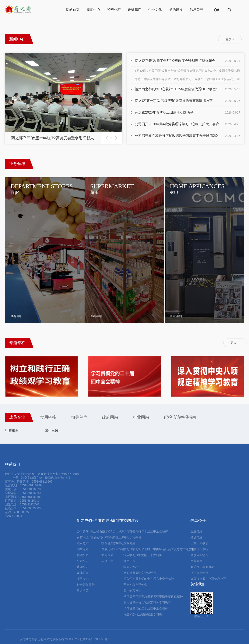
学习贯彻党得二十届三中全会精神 (146, 531)
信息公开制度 (199, 573)
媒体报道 (83, 573)
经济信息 (196, 537)
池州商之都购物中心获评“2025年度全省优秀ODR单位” (176, 89)
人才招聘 (107, 537)
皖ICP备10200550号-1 (95, 639)
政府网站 (110, 417)
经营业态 (114, 10)
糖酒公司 (83, 555)
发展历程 (107, 549)
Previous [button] (108, 138)
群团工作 (129, 561)
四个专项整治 (132, 591)
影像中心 (118, 543)
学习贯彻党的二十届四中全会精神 (146, 608)
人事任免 (107, 561)
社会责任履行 (86, 585)
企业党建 (129, 543)
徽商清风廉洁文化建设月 (140, 573)
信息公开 (196, 10)
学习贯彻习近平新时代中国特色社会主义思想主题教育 (159, 549)
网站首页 (73, 10)
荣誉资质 (107, 555)
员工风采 (118, 531)
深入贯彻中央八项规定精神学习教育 (147, 602)
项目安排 (83, 579)
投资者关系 (109, 543)
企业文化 (155, 10)
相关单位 (79, 417)
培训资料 (118, 549)
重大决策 (83, 591)
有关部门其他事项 (202, 567)
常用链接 (48, 417)
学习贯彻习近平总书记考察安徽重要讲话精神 (153, 597)
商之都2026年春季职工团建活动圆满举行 (166, 112)
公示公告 (83, 561)
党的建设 (176, 10)
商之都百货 (98, 531)
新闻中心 (93, 10)
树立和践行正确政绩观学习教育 (144, 614)
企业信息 (196, 531)
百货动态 (83, 537)
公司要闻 (83, 531)
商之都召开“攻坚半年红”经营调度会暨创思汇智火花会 (175, 61)
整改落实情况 (199, 555)
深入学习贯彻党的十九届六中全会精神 (149, 579)
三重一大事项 (199, 543)
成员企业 (17, 417)
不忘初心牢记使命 (135, 585)
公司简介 (107, 531)
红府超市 (12, 431)
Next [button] (115, 138)
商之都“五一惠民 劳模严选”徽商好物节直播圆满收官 (174, 101)
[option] (63, 98)
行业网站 (141, 417)
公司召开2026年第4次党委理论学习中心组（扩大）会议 (177, 124)
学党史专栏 (131, 567)
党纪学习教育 (132, 537)
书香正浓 (118, 537)
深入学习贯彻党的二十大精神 (143, 555)
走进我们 (134, 10)
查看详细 (16, 316)
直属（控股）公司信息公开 (208, 579)
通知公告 (83, 567)
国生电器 (52, 431)
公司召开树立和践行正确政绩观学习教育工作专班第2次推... (179, 136)
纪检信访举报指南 (180, 417)
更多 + (230, 39)
